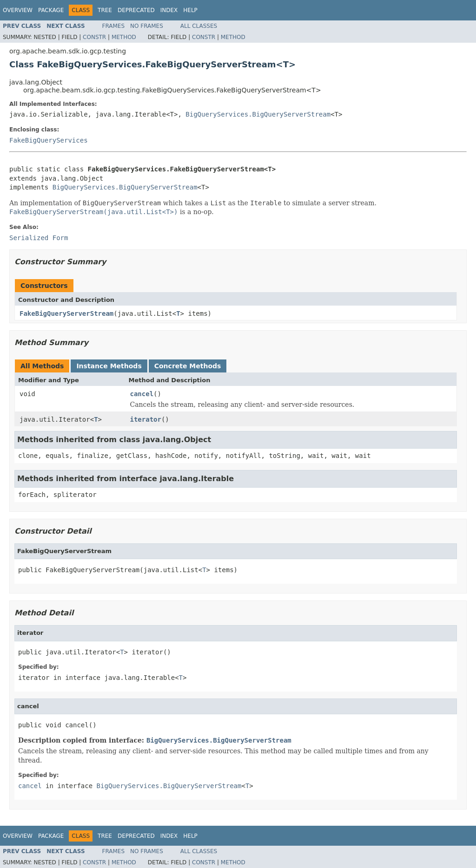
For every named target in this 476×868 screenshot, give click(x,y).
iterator (146, 419)
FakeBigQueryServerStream (66, 313)
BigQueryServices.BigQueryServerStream (258, 114)
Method (124, 37)
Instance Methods (109, 366)
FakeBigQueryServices (49, 140)
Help (190, 10)
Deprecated (136, 10)
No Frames (147, 26)
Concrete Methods (188, 366)
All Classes (199, 26)
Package (51, 10)
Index (169, 10)
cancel (142, 394)
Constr (94, 37)
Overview (18, 10)
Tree (105, 10)
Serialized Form (39, 238)
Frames (114, 26)
